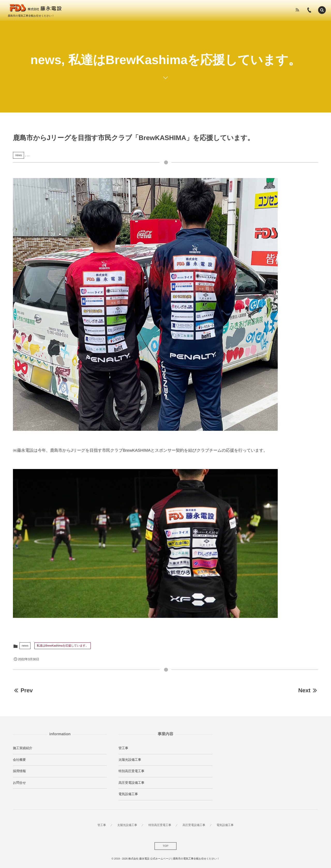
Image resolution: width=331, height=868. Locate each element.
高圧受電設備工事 (131, 783)
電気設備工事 (128, 794)
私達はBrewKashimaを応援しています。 (62, 646)
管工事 (123, 748)
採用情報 (19, 771)
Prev (23, 690)
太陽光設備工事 (130, 760)
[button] (322, 9)
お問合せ (20, 783)
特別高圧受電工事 (131, 771)
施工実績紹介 (23, 748)
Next (308, 690)
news (18, 155)
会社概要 (19, 760)
